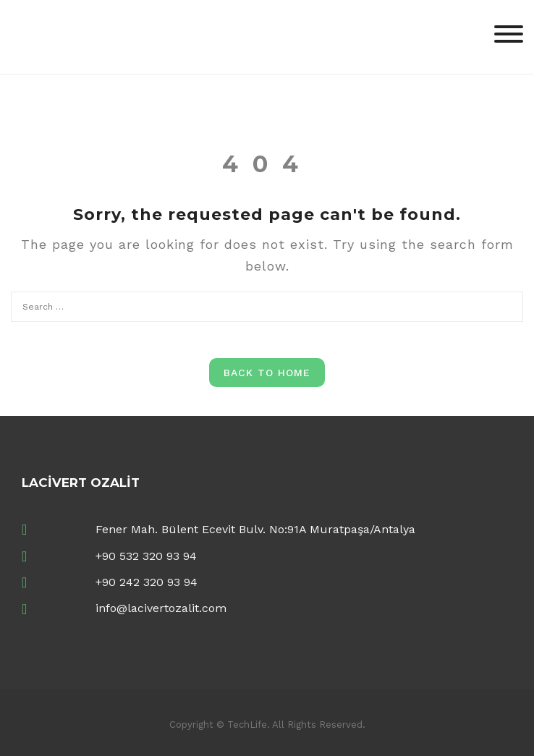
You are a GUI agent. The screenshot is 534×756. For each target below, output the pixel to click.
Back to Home (267, 373)
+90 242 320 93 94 (147, 582)
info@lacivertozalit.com (161, 608)
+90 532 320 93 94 (146, 556)
